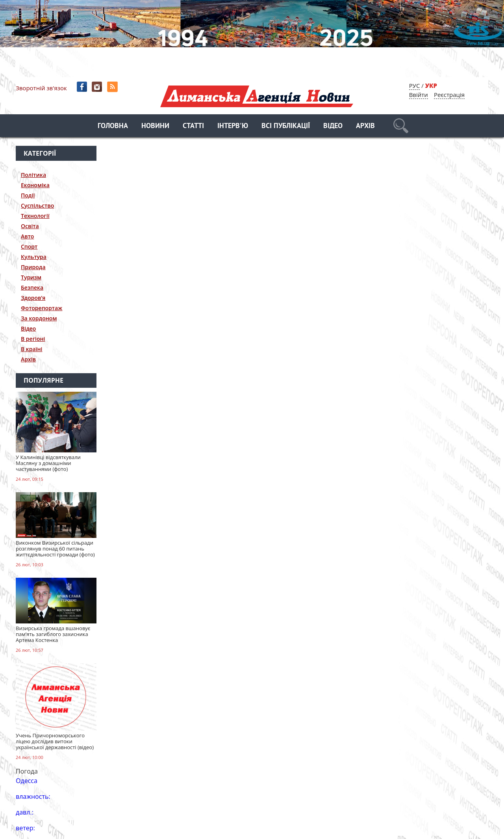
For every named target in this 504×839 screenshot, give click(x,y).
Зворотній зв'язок (41, 88)
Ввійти (419, 95)
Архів (365, 126)
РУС (415, 86)
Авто (27, 236)
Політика (33, 175)
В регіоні (33, 339)
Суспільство (37, 206)
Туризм (31, 277)
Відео (333, 126)
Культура (34, 257)
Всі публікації (286, 126)
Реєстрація (449, 95)
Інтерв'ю (233, 126)
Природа (33, 267)
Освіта (30, 226)
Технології (35, 216)
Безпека (32, 287)
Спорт (29, 246)
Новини (155, 126)
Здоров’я (33, 298)
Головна (113, 126)
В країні (32, 349)
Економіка (35, 185)
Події (28, 195)
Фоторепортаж (42, 308)
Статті (193, 126)
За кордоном (39, 318)
